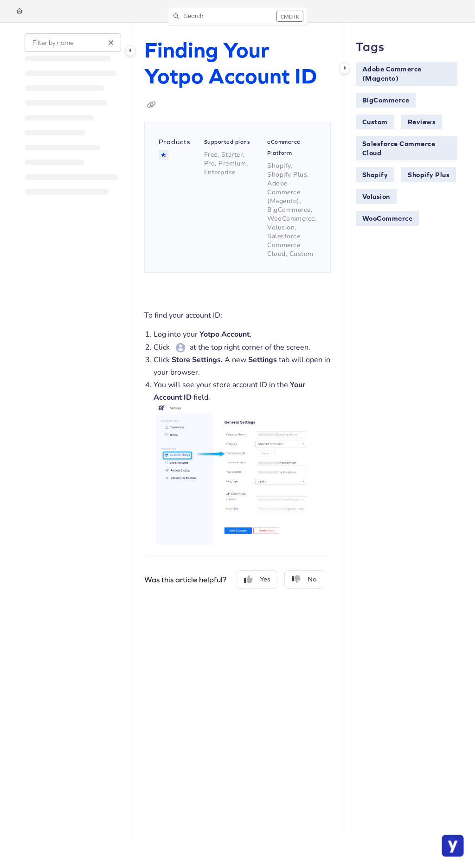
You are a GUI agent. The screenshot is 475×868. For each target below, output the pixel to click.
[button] (237, 16)
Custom (375, 122)
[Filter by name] (73, 43)
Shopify (375, 175)
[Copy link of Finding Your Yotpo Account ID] (152, 105)
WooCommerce (388, 218)
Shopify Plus (429, 175)
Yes (257, 579)
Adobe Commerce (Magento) (392, 73)
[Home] (19, 11)
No (304, 579)
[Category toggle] (130, 51)
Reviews (422, 122)
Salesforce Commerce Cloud (399, 148)
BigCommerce (386, 100)
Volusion (376, 196)
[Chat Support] (453, 846)
